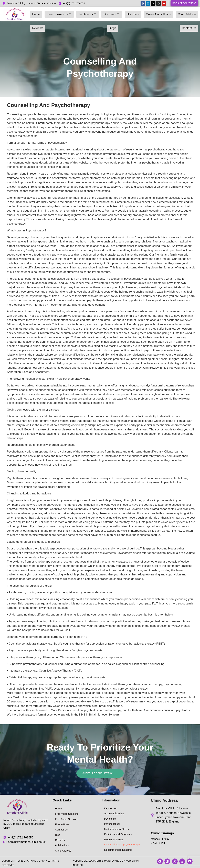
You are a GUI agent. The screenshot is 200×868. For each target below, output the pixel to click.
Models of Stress (114, 839)
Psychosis (110, 818)
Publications (62, 844)
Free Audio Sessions (67, 818)
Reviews (182, 13)
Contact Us (38, 24)
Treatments (78, 13)
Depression (111, 807)
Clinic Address (164, 13)
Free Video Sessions (67, 813)
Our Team (99, 13)
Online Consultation (139, 13)
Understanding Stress (117, 828)
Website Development (87, 860)
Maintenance (113, 860)
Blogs (194, 13)
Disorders (117, 13)
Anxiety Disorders (114, 813)
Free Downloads (54, 13)
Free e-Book (62, 823)
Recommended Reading (118, 849)
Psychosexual (112, 823)
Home (35, 13)
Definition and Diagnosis (118, 833)
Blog (58, 834)
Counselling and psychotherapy (122, 844)
